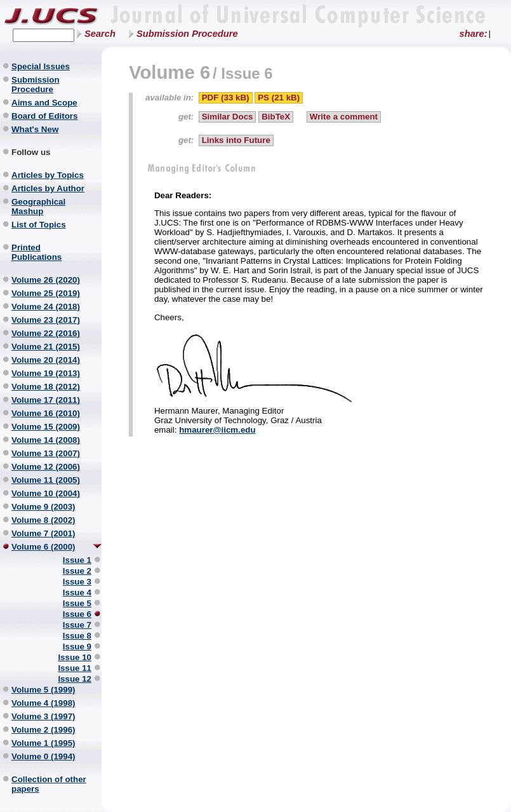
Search (100, 34)
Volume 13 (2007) (46, 453)
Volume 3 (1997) (43, 716)
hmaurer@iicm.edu (217, 430)
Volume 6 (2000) (43, 547)
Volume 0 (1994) (43, 756)
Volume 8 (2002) (43, 520)
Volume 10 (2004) (46, 493)
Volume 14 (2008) (46, 440)
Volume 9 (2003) (43, 507)
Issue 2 (77, 571)
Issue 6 (77, 614)
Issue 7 (77, 625)
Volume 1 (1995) (43, 743)
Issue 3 (77, 582)
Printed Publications (36, 252)
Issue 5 (77, 603)
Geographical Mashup (38, 206)
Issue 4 (77, 592)
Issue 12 (75, 679)
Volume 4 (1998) (43, 703)
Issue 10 (75, 657)
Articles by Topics (48, 175)
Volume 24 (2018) (46, 307)
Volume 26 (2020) (46, 280)
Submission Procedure (187, 34)
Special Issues (41, 66)
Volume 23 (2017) (46, 320)
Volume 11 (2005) (46, 480)
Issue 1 (77, 560)
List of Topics (39, 225)
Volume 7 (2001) (43, 533)
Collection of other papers (49, 784)
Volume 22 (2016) (46, 333)
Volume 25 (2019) (46, 293)
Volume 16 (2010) (46, 413)
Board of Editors (44, 116)
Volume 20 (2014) (46, 360)
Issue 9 (77, 646)
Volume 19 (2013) (46, 373)
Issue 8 (77, 636)
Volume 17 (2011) (46, 400)
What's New (35, 129)
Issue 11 (75, 668)
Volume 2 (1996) (43, 730)
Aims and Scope (44, 103)
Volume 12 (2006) (46, 467)
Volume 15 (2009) (46, 427)
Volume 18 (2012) (46, 387)
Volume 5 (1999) (43, 690)
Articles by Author (48, 188)
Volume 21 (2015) (46, 347)
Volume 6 (169, 72)
